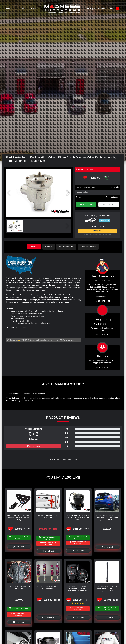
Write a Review (34, 446)
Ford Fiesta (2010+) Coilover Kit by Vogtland (48, 587)
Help (91, 9)
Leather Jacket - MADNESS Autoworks (19, 587)
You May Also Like (67, 247)
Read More (102, 335)
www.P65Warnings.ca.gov (65, 340)
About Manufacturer (89, 247)
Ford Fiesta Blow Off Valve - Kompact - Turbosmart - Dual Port (78, 517)
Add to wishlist (109, 204)
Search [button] (102, 9)
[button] (68, 193)
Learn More (104, 220)
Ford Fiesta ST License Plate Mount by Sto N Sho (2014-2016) (19, 517)
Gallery (33, 9)
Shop (9, 9)
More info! (115, 187)
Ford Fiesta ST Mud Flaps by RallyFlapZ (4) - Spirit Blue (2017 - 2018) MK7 (107, 517)
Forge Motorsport (113, 197)
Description (34, 247)
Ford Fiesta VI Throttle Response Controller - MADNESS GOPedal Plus (78, 588)
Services (20, 9)
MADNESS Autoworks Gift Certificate (48, 516)
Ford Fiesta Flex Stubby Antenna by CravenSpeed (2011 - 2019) (107, 588)
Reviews (49, 247)
